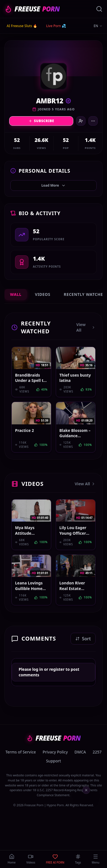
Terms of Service (20, 752)
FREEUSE (32, 9)
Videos (43, 294)
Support (53, 761)
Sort (83, 639)
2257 (97, 752)
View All (86, 327)
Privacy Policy (55, 752)
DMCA (80, 752)
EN (98, 26)
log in (38, 669)
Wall (16, 294)
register (57, 669)
